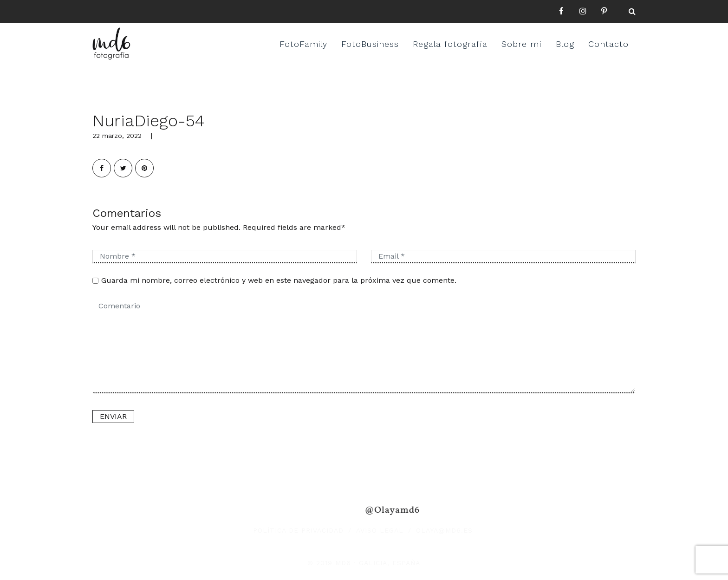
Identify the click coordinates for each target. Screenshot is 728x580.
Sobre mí (522, 44)
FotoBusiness (370, 44)
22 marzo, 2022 (117, 136)
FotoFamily (303, 44)
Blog (565, 44)
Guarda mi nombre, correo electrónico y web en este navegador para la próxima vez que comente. (279, 280)
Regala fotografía (450, 44)
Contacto (608, 44)
